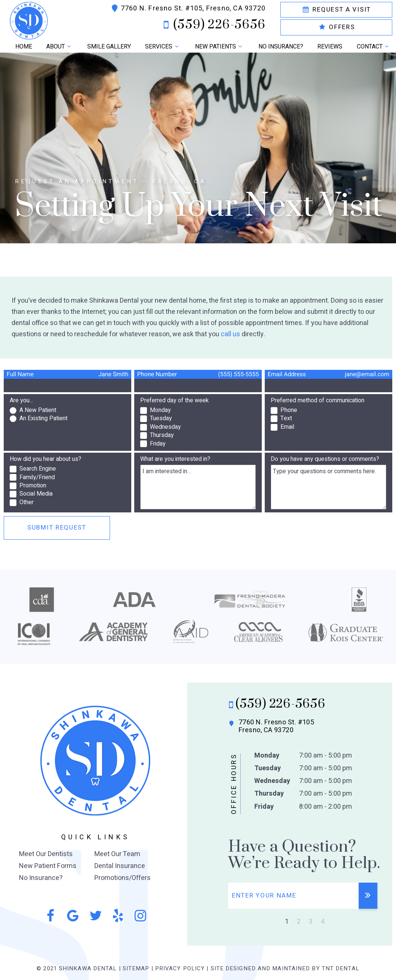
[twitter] (95, 916)
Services (163, 47)
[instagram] (141, 916)
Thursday (269, 794)
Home (24, 47)
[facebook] (50, 916)
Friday (264, 807)
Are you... (21, 401)
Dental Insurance (120, 866)
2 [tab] (299, 922)
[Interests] (198, 487)
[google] (73, 916)
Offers (337, 27)
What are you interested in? (175, 459)
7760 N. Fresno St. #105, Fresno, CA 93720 (188, 9)
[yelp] (118, 916)
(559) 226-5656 (212, 25)
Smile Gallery (109, 47)
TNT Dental (341, 968)
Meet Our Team (117, 854)
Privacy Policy (180, 968)
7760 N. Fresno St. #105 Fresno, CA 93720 (271, 726)
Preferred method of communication (318, 401)
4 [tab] (323, 922)
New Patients (220, 47)
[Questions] (329, 487)
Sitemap (136, 968)
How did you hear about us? (45, 459)
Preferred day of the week (175, 401)
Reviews (330, 47)
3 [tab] (311, 922)
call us (230, 334)
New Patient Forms (48, 866)
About (60, 47)
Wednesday (272, 781)
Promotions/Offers (122, 878)
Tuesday (268, 768)
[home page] (45, 20)
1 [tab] (287, 922)
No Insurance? (281, 47)
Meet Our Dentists (46, 854)
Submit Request (57, 528)
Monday (267, 756)
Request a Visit (336, 10)
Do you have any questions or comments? (325, 459)
